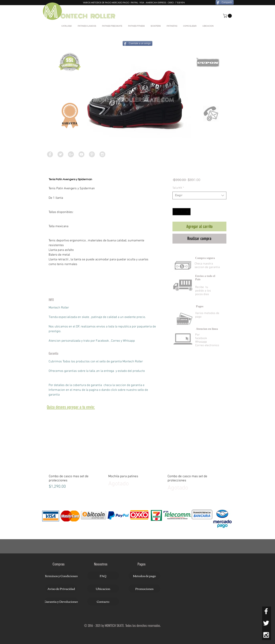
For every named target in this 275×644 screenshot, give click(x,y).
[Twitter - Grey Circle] (60, 154)
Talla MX (178, 188)
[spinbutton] (182, 212)
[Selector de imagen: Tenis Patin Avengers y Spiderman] (130, 164)
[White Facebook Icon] (266, 611)
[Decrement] (176, 212)
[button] (228, 16)
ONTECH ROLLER (88, 16)
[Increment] (188, 212)
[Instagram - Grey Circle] (102, 154)
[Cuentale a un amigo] (137, 43)
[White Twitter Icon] (266, 623)
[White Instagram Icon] (266, 635)
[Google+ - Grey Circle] (71, 154)
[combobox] (199, 195)
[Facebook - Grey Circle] (50, 154)
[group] (137, 453)
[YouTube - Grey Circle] (81, 154)
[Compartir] (225, 2)
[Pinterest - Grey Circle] (92, 154)
